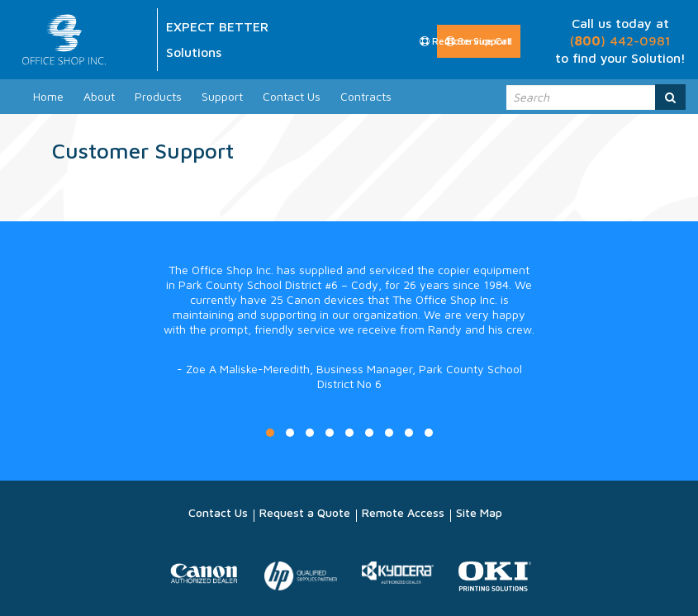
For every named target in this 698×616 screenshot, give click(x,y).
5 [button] (349, 433)
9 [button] (429, 433)
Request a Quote (305, 512)
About (99, 96)
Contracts (366, 96)
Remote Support (466, 41)
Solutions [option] (194, 52)
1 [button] (270, 433)
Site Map (479, 512)
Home (48, 96)
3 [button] (310, 433)
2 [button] (290, 433)
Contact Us (292, 96)
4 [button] (330, 433)
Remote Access (403, 512)
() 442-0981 (620, 40)
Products (158, 96)
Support (222, 96)
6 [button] (369, 433)
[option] (349, 344)
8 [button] (409, 433)
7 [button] (389, 433)
